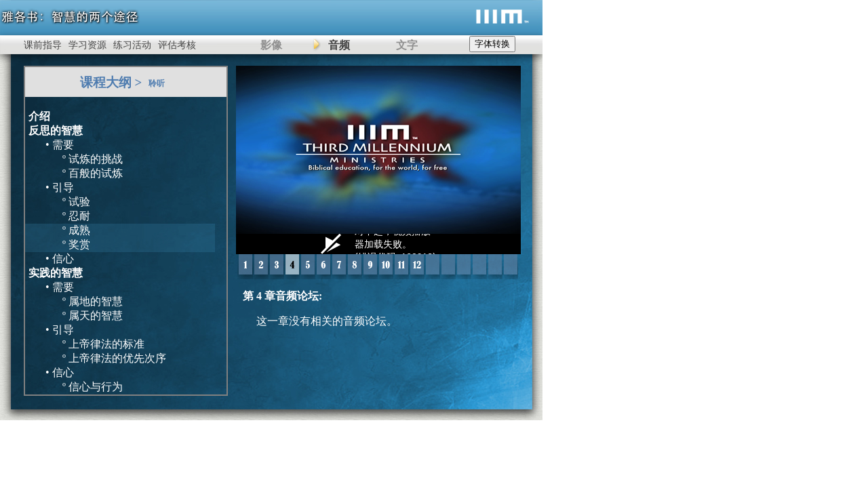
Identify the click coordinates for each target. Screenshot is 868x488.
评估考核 (177, 45)
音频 (339, 45)
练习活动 (132, 45)
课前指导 (43, 45)
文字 (407, 45)
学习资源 (87, 45)
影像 (271, 45)
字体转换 (492, 44)
